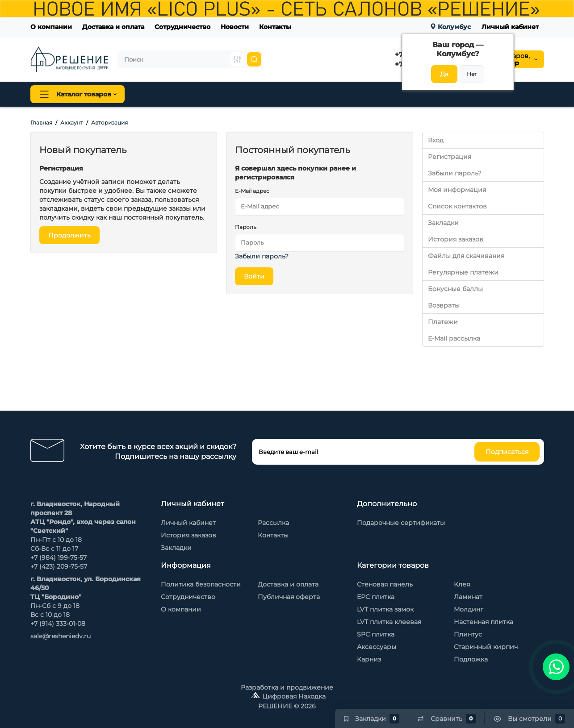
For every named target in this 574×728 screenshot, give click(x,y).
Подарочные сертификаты (401, 523)
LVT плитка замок (385, 609)
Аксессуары (377, 647)
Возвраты (444, 305)
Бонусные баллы (455, 289)
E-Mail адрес (252, 191)
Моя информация (457, 190)
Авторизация (109, 123)
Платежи (443, 322)
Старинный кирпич (486, 647)
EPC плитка (376, 597)
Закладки (443, 223)
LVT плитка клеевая (389, 622)
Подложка (471, 659)
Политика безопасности (201, 584)
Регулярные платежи (463, 272)
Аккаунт (72, 123)
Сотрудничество (182, 27)
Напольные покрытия (178, 94)
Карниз (369, 659)
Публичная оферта (289, 597)
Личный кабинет (510, 27)
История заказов (456, 239)
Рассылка (273, 523)
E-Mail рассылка (454, 338)
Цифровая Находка (294, 696)
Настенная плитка (484, 622)
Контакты (275, 27)
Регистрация (450, 157)
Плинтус (247, 94)
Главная (41, 123)
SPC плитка (376, 634)
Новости (235, 27)
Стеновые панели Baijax (385, 94)
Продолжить (69, 235)
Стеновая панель (304, 94)
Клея (462, 584)
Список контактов (457, 206)
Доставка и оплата (113, 27)
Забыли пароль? (262, 256)
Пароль (246, 227)
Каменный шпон (465, 94)
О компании (51, 27)
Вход (436, 140)
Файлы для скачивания (466, 256)
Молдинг (469, 609)
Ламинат (468, 597)
